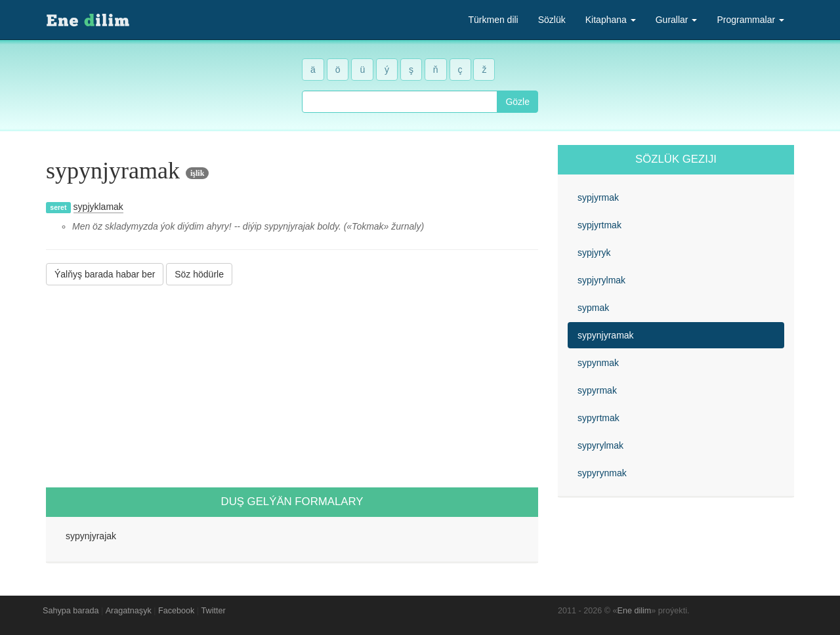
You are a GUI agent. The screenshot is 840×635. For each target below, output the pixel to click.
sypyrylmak (600, 445)
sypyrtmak (598, 418)
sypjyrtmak (599, 225)
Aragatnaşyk (129, 611)
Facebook (176, 611)
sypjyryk (594, 253)
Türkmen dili (493, 20)
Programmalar (750, 20)
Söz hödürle (199, 274)
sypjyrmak (598, 197)
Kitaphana (611, 20)
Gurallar (677, 20)
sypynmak (598, 363)
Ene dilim (635, 611)
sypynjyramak (606, 335)
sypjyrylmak (601, 280)
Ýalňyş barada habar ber (105, 274)
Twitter (214, 611)
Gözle (517, 102)
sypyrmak (597, 390)
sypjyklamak (98, 207)
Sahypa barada (71, 611)
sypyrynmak (602, 473)
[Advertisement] (292, 386)
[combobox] (400, 102)
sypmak (593, 308)
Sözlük (552, 20)
